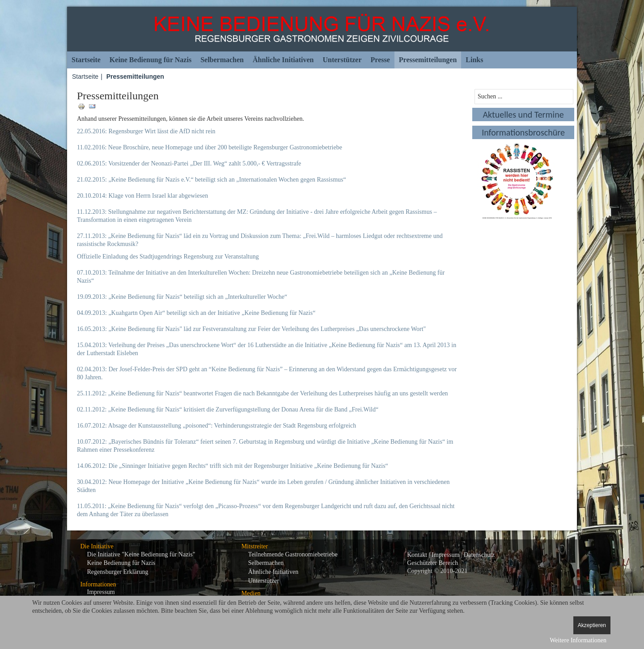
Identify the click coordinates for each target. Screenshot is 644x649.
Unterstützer (342, 60)
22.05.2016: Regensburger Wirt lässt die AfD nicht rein (146, 131)
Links (474, 60)
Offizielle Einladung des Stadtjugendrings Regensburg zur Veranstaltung (168, 257)
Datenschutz (479, 555)
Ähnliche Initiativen (283, 60)
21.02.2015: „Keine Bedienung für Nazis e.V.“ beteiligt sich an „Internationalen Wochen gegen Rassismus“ (212, 180)
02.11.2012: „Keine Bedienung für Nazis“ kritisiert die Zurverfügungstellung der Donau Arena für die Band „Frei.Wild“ (228, 409)
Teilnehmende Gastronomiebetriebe (293, 554)
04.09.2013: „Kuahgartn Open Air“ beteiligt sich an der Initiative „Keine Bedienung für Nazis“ (196, 313)
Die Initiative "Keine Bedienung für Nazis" (141, 554)
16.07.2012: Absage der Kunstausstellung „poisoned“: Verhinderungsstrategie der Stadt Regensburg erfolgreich (216, 426)
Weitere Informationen (578, 640)
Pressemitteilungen (428, 60)
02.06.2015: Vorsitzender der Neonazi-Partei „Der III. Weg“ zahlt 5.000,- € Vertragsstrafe (189, 163)
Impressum (101, 592)
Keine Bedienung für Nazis (150, 60)
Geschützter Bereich (432, 563)
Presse (380, 60)
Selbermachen (222, 60)
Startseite (86, 60)
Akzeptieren (592, 625)
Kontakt (417, 555)
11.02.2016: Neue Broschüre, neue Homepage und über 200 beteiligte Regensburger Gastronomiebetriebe (210, 147)
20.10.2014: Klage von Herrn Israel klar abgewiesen (142, 196)
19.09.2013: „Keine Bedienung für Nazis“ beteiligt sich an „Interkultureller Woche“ (182, 297)
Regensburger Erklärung (118, 572)
